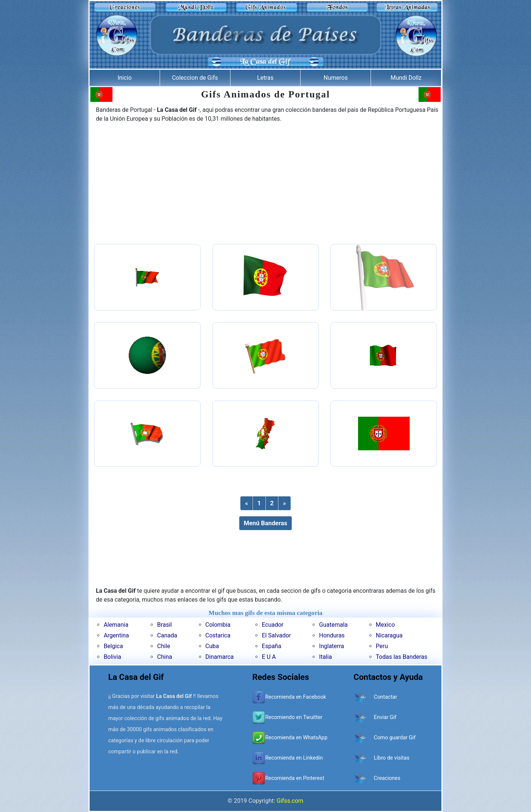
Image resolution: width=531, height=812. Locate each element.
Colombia (218, 625)
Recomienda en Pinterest (295, 778)
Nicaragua (389, 635)
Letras (265, 78)
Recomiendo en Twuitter (294, 717)
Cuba (212, 646)
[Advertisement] (265, 184)
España (272, 646)
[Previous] (246, 503)
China (165, 657)
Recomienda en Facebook (296, 697)
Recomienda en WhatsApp (296, 738)
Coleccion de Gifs (195, 78)
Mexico (385, 625)
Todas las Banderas (402, 657)
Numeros (336, 78)
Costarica (218, 635)
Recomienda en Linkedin (294, 758)
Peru (382, 646)
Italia (325, 657)
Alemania (116, 625)
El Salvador (276, 635)
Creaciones (387, 778)
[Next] (284, 503)
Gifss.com (290, 801)
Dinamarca (220, 657)
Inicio (125, 78)
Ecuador (273, 625)
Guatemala (333, 625)
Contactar (386, 697)
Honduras (332, 635)
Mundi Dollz (406, 78)
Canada (167, 635)
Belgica (113, 646)
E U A (269, 657)
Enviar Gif (385, 717)
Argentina (116, 635)
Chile (164, 646)
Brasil (164, 625)
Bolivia (112, 657)
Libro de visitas (392, 758)
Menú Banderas (265, 523)
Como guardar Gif (395, 738)
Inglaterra (332, 646)
